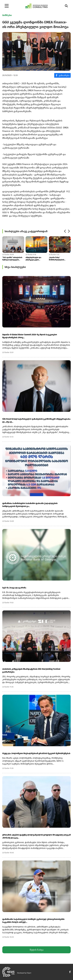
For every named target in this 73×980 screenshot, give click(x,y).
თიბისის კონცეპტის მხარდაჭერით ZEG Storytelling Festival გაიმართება (31, 670)
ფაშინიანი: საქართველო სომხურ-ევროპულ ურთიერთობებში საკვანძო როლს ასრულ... (33, 921)
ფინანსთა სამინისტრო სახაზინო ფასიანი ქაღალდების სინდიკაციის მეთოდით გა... (30, 505)
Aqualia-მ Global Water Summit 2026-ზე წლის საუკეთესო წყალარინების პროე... (30, 336)
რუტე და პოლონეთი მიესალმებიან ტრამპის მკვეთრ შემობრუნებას (36, 753)
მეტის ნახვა (37, 950)
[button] (65, 231)
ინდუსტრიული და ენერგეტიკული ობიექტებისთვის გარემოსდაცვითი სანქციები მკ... (33, 259)
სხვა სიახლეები (15, 267)
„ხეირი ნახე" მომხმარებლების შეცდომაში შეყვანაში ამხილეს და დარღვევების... (58, 259)
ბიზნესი (7, 15)
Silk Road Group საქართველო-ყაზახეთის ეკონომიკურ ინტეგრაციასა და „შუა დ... (36, 420)
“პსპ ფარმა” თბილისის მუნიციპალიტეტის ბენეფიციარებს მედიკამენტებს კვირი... (13, 259)
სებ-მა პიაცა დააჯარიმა (14, 588)
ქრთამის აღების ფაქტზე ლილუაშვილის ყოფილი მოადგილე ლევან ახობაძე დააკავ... (36, 836)
